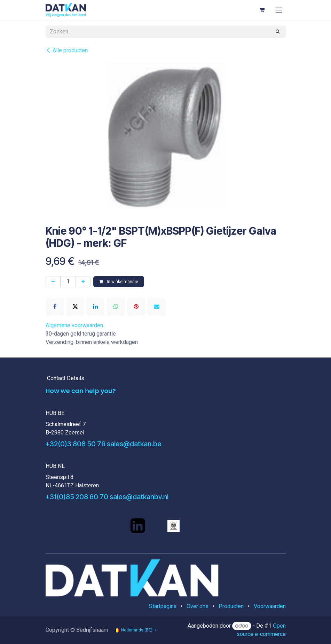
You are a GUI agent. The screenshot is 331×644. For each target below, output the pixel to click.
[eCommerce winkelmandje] (262, 10)
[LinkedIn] (95, 306)
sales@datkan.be (134, 444)
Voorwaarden (270, 606)
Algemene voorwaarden (74, 325)
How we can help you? (81, 391)
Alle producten (67, 50)
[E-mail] (157, 306)
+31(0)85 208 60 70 (77, 497)
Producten (231, 606)
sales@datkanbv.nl (139, 497)
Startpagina (163, 606)
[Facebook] (55, 306)
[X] (75, 306)
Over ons (198, 606)
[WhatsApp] (116, 306)
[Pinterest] (136, 306)
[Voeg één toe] (83, 282)
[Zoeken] (278, 32)
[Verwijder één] (53, 282)
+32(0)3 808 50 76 (76, 444)
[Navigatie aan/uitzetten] (279, 10)
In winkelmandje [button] (119, 282)
